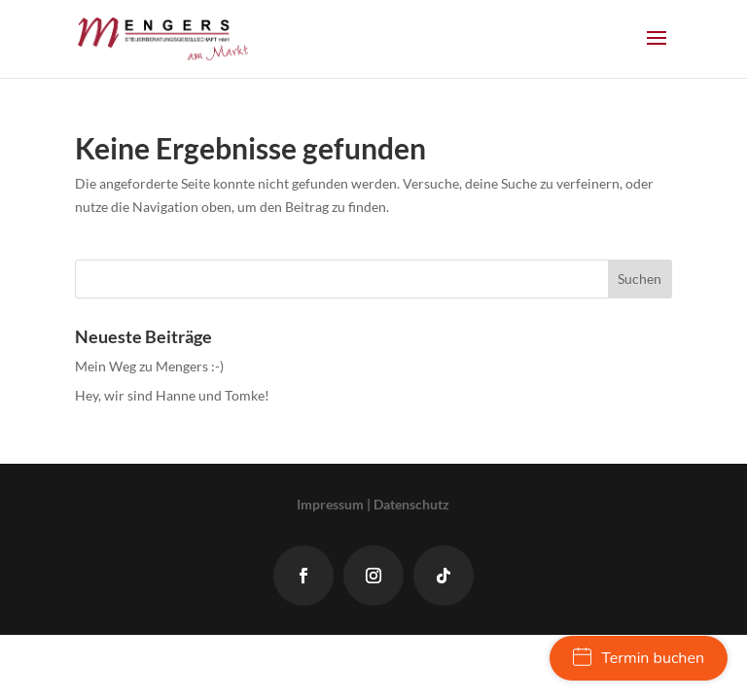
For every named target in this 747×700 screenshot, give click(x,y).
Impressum (330, 504)
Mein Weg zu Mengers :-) (149, 366)
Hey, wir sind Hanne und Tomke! (172, 395)
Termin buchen (639, 658)
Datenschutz (411, 504)
